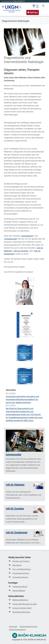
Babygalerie (17, 565)
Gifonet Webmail (19, 591)
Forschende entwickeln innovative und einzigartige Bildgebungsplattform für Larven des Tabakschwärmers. (22, 399)
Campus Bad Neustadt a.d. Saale (25, 604)
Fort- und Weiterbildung (22, 569)
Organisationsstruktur (21, 573)
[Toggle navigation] (43, 6)
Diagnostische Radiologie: (16, 21)
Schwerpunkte (11, 239)
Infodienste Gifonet (20, 587)
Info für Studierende (17, 532)
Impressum (13, 626)
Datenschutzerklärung (17, 629)
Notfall (34, 13)
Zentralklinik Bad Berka (21, 612)
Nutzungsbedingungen (29, 626)
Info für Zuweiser (21, 251)
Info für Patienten (15, 485)
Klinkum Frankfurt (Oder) (22, 608)
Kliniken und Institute (21, 561)
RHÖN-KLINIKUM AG (20, 600)
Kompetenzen (27, 236)
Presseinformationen (20, 577)
